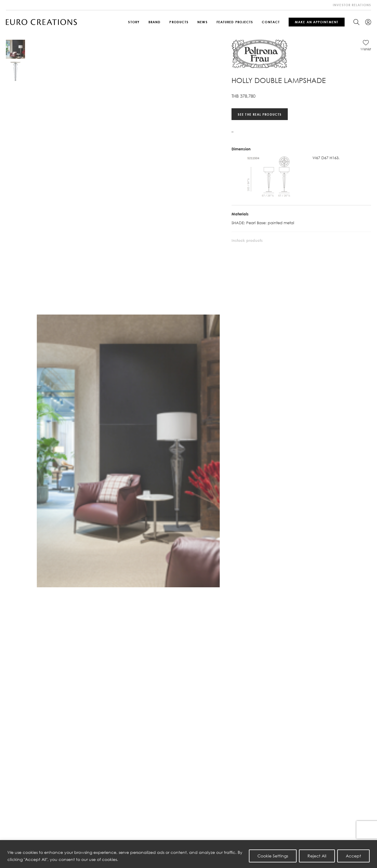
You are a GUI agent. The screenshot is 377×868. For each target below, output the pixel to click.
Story (134, 22)
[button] (366, 45)
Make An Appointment (317, 22)
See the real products (260, 114)
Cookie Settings (273, 856)
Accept (353, 856)
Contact (271, 22)
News (202, 22)
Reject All (317, 856)
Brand (155, 22)
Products (179, 22)
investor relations (352, 5)
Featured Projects (235, 22)
